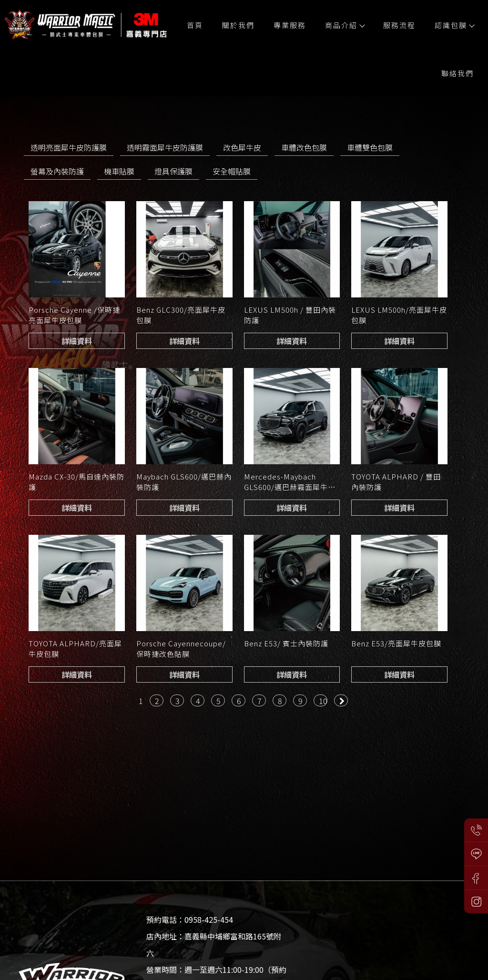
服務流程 (399, 25)
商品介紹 (345, 25)
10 (323, 701)
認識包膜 (454, 25)
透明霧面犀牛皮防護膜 (165, 147)
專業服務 (290, 25)
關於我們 (238, 25)
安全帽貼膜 (232, 171)
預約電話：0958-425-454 (190, 919)
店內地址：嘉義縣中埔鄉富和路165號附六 (214, 944)
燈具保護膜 (173, 171)
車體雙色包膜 (370, 147)
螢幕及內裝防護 (57, 171)
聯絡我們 (457, 73)
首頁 (195, 25)
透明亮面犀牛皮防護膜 (69, 147)
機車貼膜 (119, 171)
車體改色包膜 (304, 147)
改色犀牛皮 (242, 147)
